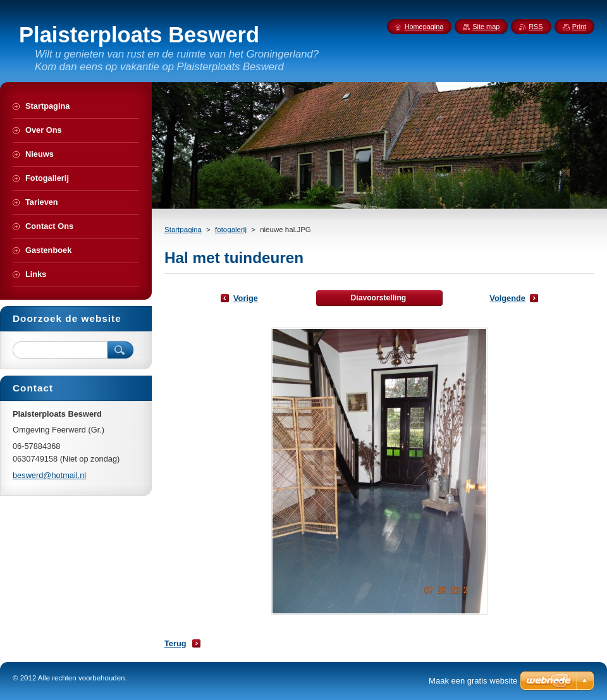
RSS (536, 27)
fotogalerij (231, 230)
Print (579, 27)
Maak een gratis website (473, 681)
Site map (486, 27)
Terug (175, 643)
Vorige (246, 298)
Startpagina (183, 230)
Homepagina (424, 27)
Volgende (507, 298)
